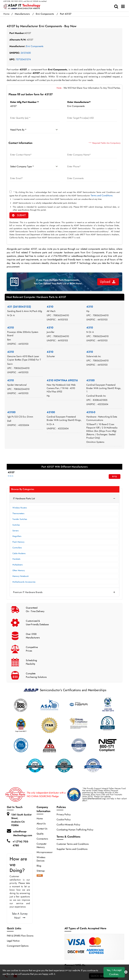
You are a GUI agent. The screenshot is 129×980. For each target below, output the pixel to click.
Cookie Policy (64, 819)
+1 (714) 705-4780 (20, 844)
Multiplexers (18, 565)
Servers (16, 531)
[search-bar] (117, 7)
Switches (16, 525)
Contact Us (42, 829)
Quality (40, 834)
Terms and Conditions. (102, 195)
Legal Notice (13, 941)
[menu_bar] (124, 7)
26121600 (26, 53)
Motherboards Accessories (24, 582)
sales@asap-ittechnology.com (23, 833)
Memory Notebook (20, 576)
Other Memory (19, 570)
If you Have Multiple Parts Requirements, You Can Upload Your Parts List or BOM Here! (58, 282)
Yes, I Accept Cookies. (114, 972)
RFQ (115, 477)
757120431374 (23, 59)
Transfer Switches (20, 519)
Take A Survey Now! (20, 916)
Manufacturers (22, 14)
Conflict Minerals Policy (68, 825)
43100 (90, 380)
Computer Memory (42, 845)
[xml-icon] (40, 876)
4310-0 (91, 412)
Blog (39, 866)
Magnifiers (17, 536)
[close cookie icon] (126, 972)
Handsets (16, 559)
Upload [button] (108, 282)
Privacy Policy (64, 814)
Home (6, 14)
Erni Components (45, 14)
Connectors (42, 839)
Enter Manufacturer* (79, 102)
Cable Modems (19, 553)
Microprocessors (45, 852)
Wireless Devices (41, 859)
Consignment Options (18, 946)
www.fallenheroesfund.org (94, 799)
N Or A (11, 476)
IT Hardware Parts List (24, 498)
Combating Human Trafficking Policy (75, 830)
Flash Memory (18, 542)
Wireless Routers (20, 508)
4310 (50, 307)
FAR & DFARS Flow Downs (20, 936)
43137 (11, 472)
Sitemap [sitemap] (42, 871)
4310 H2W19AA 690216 (62, 380)
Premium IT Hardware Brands (28, 592)
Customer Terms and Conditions (73, 844)
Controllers (17, 548)
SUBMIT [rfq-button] (19, 215)
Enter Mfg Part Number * (24, 102)
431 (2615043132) (19, 307)
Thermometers (18, 513)
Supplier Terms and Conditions (72, 849)
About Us (41, 824)
